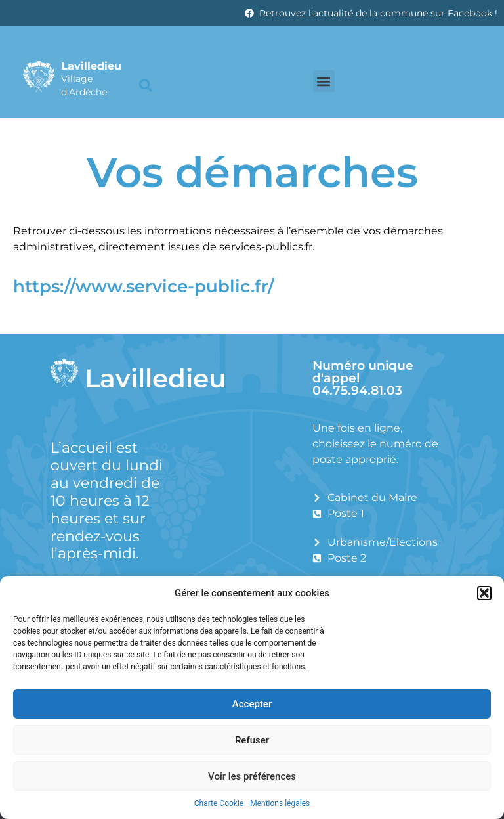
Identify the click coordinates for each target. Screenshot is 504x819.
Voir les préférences (252, 776)
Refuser (252, 740)
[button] (484, 593)
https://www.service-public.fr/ (144, 286)
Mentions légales (280, 803)
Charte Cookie (219, 803)
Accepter (252, 704)
